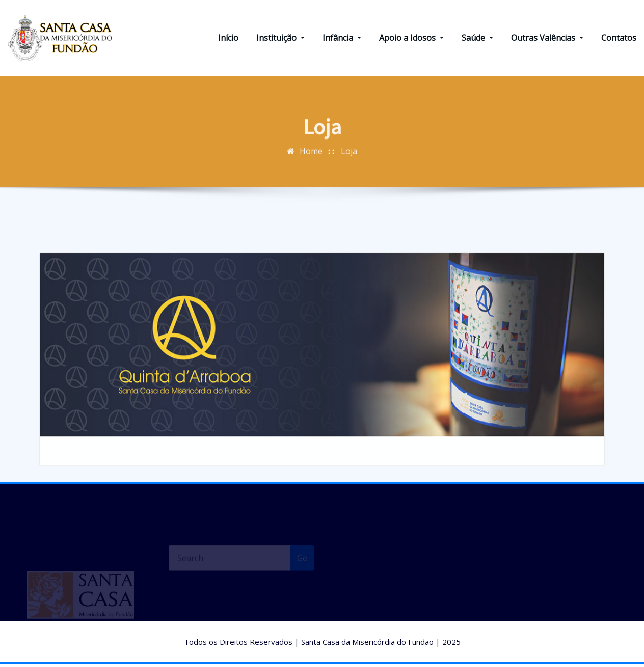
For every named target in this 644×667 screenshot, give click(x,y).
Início (228, 39)
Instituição (280, 39)
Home (311, 160)
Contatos (619, 39)
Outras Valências (547, 39)
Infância (342, 39)
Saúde (477, 39)
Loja (349, 160)
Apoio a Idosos (411, 39)
